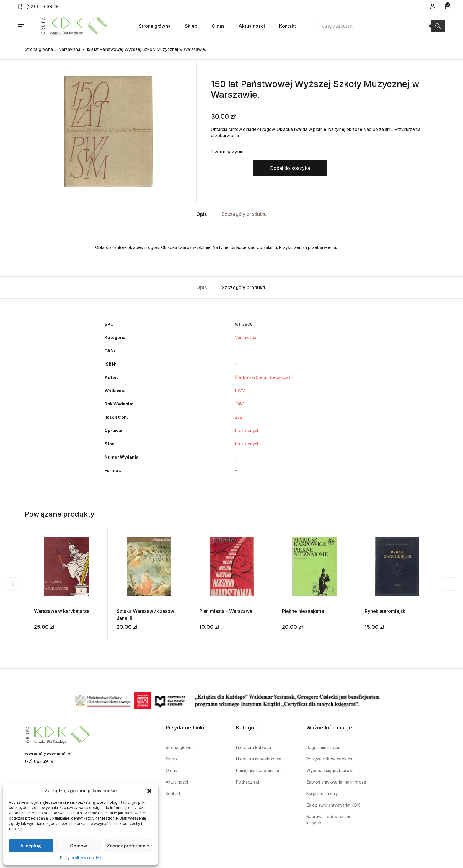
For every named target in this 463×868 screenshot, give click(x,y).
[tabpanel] (108, 131)
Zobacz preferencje (128, 846)
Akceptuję (31, 846)
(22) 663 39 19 (38, 6)
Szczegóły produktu (244, 214)
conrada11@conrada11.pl (48, 754)
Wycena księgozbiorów (329, 770)
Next (453, 584)
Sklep (191, 26)
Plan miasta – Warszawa (226, 611)
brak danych (247, 430)
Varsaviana (70, 49)
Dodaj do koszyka (290, 168)
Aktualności (252, 26)
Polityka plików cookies (81, 858)
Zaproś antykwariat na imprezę (336, 782)
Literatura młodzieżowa (259, 759)
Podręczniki (247, 782)
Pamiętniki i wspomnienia (260, 770)
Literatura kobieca (253, 747)
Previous (10, 584)
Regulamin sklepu (323, 747)
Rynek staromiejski (386, 611)
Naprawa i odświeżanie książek (329, 820)
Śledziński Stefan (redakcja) (263, 377)
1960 (240, 404)
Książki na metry (322, 793)
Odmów (78, 846)
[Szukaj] (438, 26)
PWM (240, 391)
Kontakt (287, 26)
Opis (202, 214)
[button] (149, 791)
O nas (218, 26)
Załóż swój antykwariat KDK (333, 805)
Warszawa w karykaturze (62, 611)
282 (239, 417)
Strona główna (155, 26)
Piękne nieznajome (303, 611)
